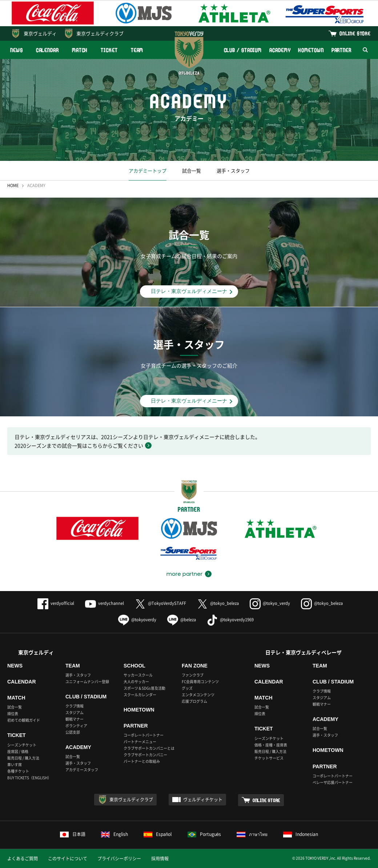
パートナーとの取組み (142, 761)
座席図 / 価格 (18, 751)
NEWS (17, 50)
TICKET (109, 50)
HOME (13, 185)
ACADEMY (280, 50)
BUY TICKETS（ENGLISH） (29, 778)
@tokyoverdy (137, 620)
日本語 (73, 834)
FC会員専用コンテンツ (200, 681)
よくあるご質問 (23, 859)
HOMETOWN (311, 50)
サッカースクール (138, 675)
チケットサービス (269, 758)
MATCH (80, 50)
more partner (184, 574)
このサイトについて (68, 859)
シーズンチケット (22, 745)
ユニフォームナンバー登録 (87, 681)
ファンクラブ (193, 675)
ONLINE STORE (355, 33)
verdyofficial (56, 603)
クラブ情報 (75, 706)
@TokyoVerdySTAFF (160, 603)
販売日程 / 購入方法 (23, 758)
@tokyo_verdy (270, 603)
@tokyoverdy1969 (230, 620)
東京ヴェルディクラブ (100, 33)
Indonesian (301, 834)
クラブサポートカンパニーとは (149, 748)
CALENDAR (47, 50)
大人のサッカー (136, 681)
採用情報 (160, 859)
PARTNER (341, 50)
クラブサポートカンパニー (145, 755)
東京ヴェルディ (40, 33)
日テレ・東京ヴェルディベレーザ (303, 652)
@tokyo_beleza (218, 603)
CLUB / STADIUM (243, 50)
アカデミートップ (148, 171)
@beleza (182, 620)
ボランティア (76, 726)
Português (204, 834)
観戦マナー (75, 719)
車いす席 (15, 764)
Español (158, 834)
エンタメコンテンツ (198, 695)
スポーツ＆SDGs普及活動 (144, 688)
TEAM (137, 50)
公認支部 (73, 732)
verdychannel (104, 603)
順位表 (13, 714)
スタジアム (75, 712)
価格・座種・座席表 (271, 745)
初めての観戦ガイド (24, 720)
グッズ (187, 688)
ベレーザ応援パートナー (333, 782)
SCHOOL (134, 666)
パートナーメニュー (140, 742)
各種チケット (18, 771)
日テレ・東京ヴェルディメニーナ (189, 291)
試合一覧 (192, 171)
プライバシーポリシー (119, 859)
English (114, 834)
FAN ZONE (195, 666)
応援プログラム (194, 701)
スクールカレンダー (140, 695)
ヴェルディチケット (203, 800)
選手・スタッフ (233, 171)
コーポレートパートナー (144, 735)
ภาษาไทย (252, 834)
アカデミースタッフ (82, 770)
